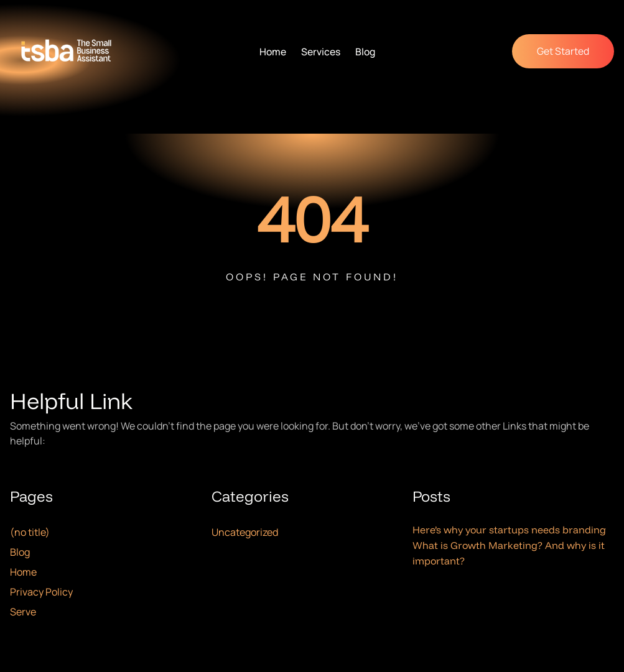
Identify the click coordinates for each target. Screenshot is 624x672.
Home (23, 572)
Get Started (563, 51)
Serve (23, 612)
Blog (20, 552)
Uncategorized (245, 532)
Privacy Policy (41, 592)
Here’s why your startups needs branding (509, 530)
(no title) (30, 532)
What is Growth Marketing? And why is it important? (509, 553)
